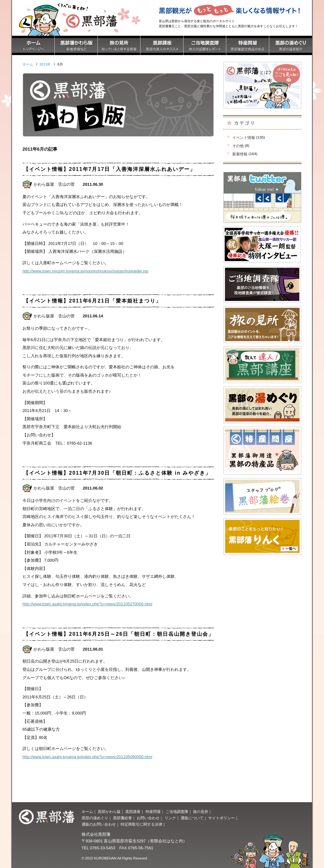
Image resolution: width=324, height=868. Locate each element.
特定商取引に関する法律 (141, 824)
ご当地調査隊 (177, 812)
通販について (192, 818)
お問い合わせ (148, 818)
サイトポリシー (221, 818)
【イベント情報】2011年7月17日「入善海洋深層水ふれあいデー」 (109, 169)
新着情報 (240, 154)
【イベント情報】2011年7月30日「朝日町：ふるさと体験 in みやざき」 (117, 473)
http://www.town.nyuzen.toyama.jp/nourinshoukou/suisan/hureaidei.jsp (85, 271)
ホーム (87, 812)
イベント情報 (244, 138)
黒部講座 (133, 812)
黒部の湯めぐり (95, 818)
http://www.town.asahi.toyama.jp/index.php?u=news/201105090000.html (87, 757)
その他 (238, 146)
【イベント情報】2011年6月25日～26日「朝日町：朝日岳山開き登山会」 (119, 634)
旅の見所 (201, 812)
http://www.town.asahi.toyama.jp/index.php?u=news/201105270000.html (87, 604)
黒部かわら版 (109, 812)
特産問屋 (153, 812)
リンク (170, 818)
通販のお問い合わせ (99, 824)
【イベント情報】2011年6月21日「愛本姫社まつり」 (92, 301)
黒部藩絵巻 (122, 818)
